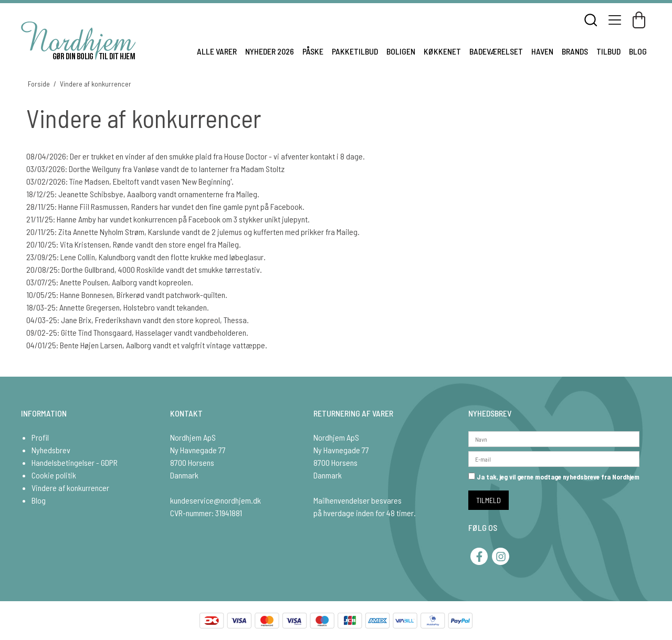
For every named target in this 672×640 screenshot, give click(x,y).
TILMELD (489, 500)
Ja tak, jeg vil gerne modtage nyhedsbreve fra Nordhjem (554, 477)
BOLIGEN (401, 51)
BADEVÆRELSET (496, 51)
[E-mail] (554, 458)
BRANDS (575, 51)
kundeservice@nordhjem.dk (216, 500)
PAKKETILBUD (355, 51)
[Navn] (554, 438)
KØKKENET (442, 51)
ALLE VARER (217, 51)
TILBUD (608, 51)
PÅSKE (313, 51)
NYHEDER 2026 (270, 51)
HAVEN (542, 51)
